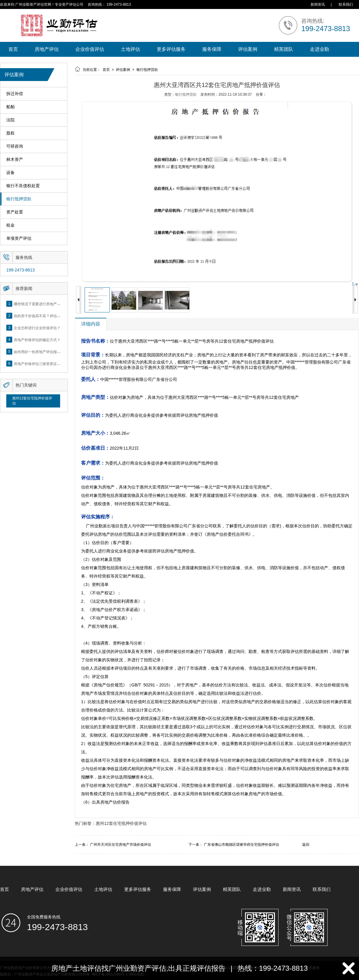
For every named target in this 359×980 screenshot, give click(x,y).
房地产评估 (47, 49)
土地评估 (130, 49)
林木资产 (15, 159)
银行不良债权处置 (23, 186)
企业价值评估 (90, 49)
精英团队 (284, 49)
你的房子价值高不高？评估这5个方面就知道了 (51, 316)
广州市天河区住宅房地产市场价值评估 (121, 845)
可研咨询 (15, 146)
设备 (10, 173)
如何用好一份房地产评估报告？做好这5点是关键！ (54, 352)
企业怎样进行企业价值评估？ (37, 328)
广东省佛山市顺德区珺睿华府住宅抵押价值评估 (241, 845)
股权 (10, 133)
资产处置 (15, 212)
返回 (306, 845)
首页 (13, 49)
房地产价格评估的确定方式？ (37, 340)
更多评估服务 (171, 49)
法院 (10, 120)
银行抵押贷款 (19, 199)
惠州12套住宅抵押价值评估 (32, 401)
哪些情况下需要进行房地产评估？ (41, 304)
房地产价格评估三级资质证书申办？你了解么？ (51, 364)
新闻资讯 (318, 4)
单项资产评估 (19, 238)
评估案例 (248, 49)
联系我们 (346, 4)
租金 (10, 225)
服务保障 (212, 49)
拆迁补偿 (15, 94)
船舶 (10, 107)
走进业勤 (320, 49)
